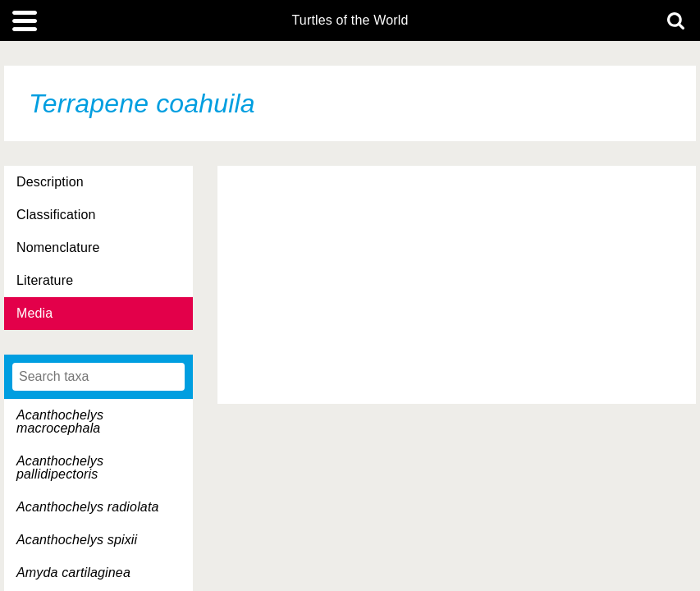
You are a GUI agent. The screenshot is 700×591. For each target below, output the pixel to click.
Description (50, 182)
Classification (56, 215)
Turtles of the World (350, 21)
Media (34, 313)
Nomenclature (58, 247)
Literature (45, 280)
